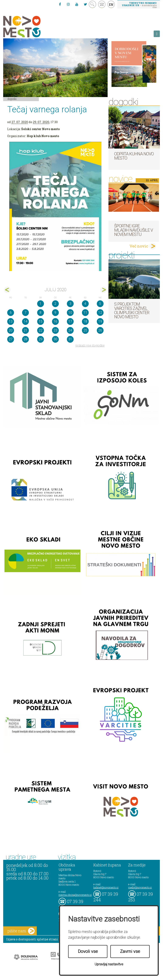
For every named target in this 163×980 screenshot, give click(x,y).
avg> (103, 290)
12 (100, 313)
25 (85, 330)
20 (11, 330)
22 (41, 330)
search (92, 4)
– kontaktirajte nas (139, 5)
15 (41, 321)
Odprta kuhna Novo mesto (134, 156)
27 (11, 339)
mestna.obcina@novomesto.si (75, 895)
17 (70, 321)
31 (70, 339)
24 (70, 330)
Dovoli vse (88, 951)
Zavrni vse (130, 951)
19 (100, 321)
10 (70, 313)
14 (25, 321)
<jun (7, 290)
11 (85, 313)
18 (85, 321)
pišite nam (21, 931)
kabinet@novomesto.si (106, 887)
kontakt (102, 4)
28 (25, 339)
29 (41, 339)
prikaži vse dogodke (90, 345)
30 (55, 339)
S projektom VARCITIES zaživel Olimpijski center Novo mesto (132, 310)
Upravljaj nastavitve (109, 964)
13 (11, 321)
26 (100, 330)
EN (111, 4)
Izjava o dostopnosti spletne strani (32, 939)
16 (55, 321)
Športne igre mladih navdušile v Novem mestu (133, 230)
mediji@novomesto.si (140, 887)
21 (25, 330)
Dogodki (12, 99)
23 (55, 330)
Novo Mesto (32, 27)
